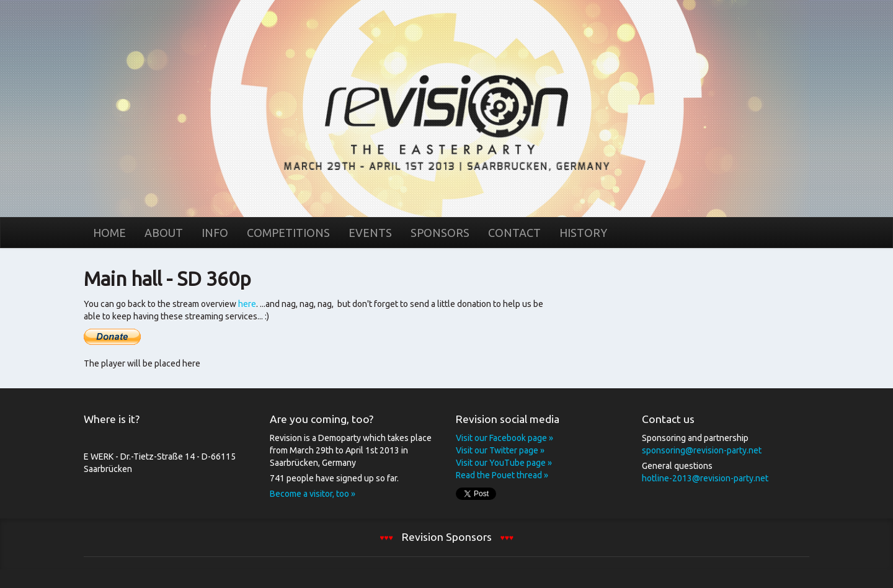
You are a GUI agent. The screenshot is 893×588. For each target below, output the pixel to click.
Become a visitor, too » (313, 494)
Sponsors (440, 233)
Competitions (288, 233)
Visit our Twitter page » (500, 450)
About (164, 233)
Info (215, 233)
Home (446, 108)
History (583, 233)
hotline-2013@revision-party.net (705, 478)
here (247, 304)
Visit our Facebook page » (504, 438)
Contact (514, 233)
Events (370, 233)
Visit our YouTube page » (504, 463)
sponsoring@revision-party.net (702, 450)
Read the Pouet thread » (502, 475)
